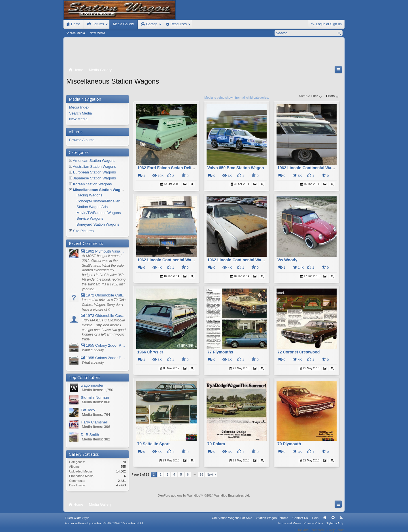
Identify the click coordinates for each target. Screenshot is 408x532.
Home (325, 522)
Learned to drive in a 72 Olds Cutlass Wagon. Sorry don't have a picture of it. (104, 305)
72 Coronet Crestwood (298, 352)
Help (315, 522)
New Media (97, 33)
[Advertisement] (204, 53)
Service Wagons (90, 218)
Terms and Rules (289, 527)
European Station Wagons (94, 172)
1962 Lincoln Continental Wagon (308, 168)
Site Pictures (83, 231)
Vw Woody (287, 260)
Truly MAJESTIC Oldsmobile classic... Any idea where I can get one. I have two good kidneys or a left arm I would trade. (104, 330)
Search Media (75, 33)
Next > (211, 474)
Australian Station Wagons (94, 167)
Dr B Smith (90, 435)
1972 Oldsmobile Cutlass (103, 295)
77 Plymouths (220, 352)
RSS (341, 522)
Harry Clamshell (94, 422)
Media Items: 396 (96, 427)
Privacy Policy (313, 527)
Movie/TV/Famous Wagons (99, 213)
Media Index (79, 107)
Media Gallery (124, 24)
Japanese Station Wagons (94, 178)
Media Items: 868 (96, 402)
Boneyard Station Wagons (98, 224)
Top (333, 522)
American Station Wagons (94, 161)
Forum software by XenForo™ (104, 527)
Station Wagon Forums (272, 522)
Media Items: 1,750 (98, 390)
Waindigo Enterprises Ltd (232, 495)
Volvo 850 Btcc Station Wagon (236, 168)
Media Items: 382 (96, 439)
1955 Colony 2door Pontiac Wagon (103, 345)
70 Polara (216, 444)
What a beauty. (93, 350)
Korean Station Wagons (93, 184)
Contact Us (300, 522)
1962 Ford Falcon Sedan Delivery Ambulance (179, 168)
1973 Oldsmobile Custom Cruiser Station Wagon (103, 316)
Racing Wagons (89, 195)
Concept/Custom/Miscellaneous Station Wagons (116, 201)
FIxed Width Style (77, 522)
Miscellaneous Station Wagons (100, 190)
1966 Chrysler (150, 352)
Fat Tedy (88, 410)
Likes (317, 96)
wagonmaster (92, 385)
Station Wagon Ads (92, 207)
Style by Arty (334, 527)
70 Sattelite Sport (153, 444)
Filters (332, 96)
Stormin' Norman (95, 398)
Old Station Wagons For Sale (232, 522)
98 (201, 474)
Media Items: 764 (96, 415)
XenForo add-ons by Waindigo (179, 495)
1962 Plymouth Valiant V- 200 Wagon (103, 251)
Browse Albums (82, 140)
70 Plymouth (289, 444)
